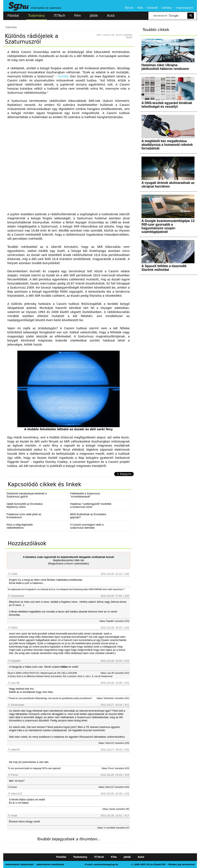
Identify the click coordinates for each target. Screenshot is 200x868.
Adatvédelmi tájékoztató (19, 864)
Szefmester (18, 596)
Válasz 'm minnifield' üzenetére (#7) (113, 828)
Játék (94, 16)
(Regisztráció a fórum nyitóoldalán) (69, 563)
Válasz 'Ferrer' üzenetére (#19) (115, 768)
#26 (127, 574)
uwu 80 (15, 683)
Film (78, 16)
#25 (127, 596)
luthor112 (17, 794)
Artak (14, 816)
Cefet (14, 574)
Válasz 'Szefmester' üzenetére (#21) (113, 698)
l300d (14, 628)
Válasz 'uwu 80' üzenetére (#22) (115, 673)
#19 (127, 775)
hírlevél (152, 8)
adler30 (15, 750)
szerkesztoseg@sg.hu (106, 864)
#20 (127, 750)
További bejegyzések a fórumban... (68, 839)
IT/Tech (60, 16)
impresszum (185, 8)
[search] (169, 16)
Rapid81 (16, 661)
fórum (129, 8)
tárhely (167, 8)
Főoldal (13, 16)
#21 (127, 705)
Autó (111, 16)
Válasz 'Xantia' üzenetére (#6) (116, 809)
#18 (127, 794)
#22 (127, 683)
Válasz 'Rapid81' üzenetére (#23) (114, 621)
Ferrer (15, 775)
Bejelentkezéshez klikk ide (69, 560)
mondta (63, 76)
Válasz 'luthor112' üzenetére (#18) (114, 743)
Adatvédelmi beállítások (50, 864)
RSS (140, 8)
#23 (127, 661)
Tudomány (36, 16)
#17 (127, 816)
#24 (127, 628)
